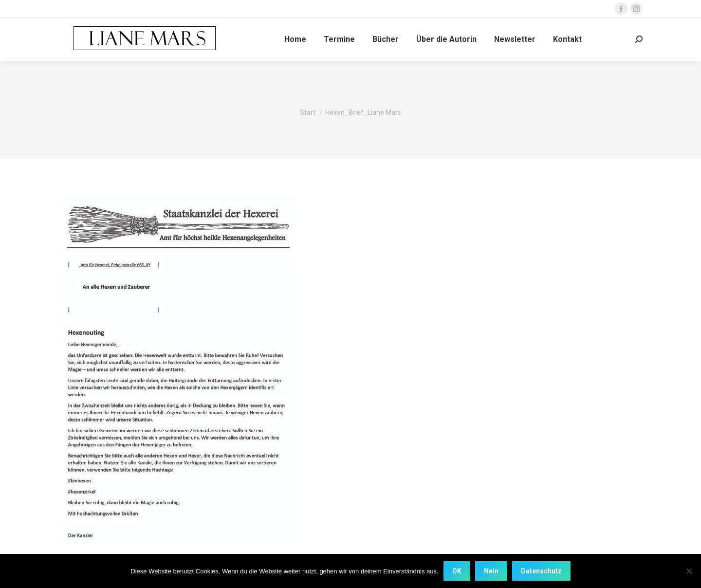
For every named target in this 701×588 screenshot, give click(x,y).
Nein (491, 571)
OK (457, 571)
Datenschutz (541, 571)
